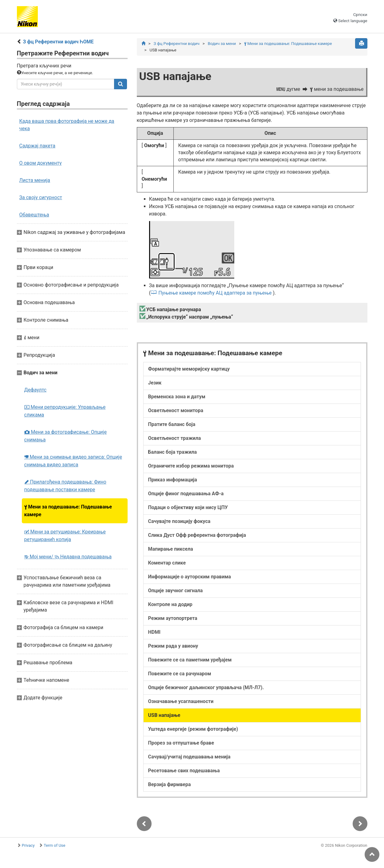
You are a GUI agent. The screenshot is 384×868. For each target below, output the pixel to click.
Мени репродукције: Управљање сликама (65, 411)
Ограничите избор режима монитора (191, 466)
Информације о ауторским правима (190, 577)
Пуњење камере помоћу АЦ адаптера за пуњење (215, 293)
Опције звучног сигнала (176, 591)
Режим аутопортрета (173, 618)
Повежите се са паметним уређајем (190, 660)
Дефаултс (36, 390)
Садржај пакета (38, 146)
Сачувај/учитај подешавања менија (189, 757)
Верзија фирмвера (170, 784)
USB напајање (164, 715)
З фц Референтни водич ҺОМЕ (58, 42)
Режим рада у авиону (173, 646)
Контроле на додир (170, 604)
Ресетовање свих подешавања (184, 771)
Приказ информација (173, 480)
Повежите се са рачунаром (180, 674)
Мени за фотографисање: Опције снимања (65, 436)
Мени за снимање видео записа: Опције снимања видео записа (73, 461)
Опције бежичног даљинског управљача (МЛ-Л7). (206, 687)
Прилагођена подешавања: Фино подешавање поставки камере (65, 486)
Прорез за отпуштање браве (181, 743)
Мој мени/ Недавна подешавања (68, 557)
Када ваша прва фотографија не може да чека (67, 125)
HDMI (154, 632)
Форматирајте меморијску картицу (189, 369)
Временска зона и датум (177, 397)
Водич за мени (222, 44)
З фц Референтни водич (176, 44)
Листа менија (35, 180)
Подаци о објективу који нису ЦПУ (188, 507)
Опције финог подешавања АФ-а (186, 494)
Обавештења (34, 215)
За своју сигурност (41, 197)
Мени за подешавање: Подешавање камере (68, 511)
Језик (155, 383)
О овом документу (41, 163)
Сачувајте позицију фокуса (179, 521)
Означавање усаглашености (181, 701)
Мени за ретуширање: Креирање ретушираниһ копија (65, 536)
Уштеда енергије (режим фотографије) (193, 729)
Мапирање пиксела (171, 549)
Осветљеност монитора (176, 410)
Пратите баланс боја (172, 424)
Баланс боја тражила (173, 452)
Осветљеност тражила (175, 438)
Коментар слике (167, 563)
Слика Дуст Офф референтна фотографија (197, 535)
